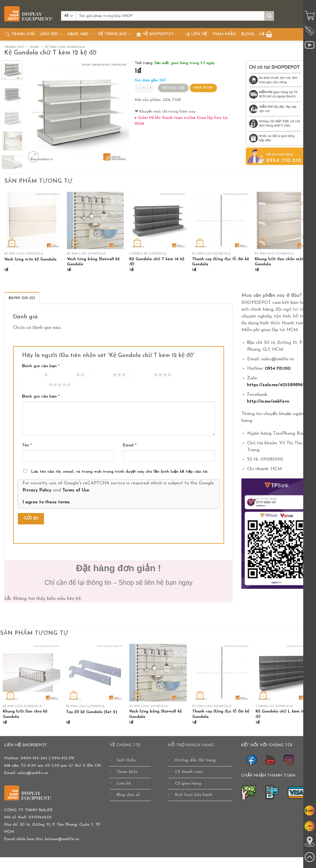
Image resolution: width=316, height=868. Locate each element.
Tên (27, 445)
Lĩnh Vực (51, 34)
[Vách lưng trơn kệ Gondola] (33, 220)
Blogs (248, 34)
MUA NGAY (204, 88)
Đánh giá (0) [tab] (22, 298)
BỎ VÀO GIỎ (173, 88)
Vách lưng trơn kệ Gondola (30, 259)
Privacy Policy (37, 490)
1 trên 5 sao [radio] (31, 375)
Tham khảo (224, 34)
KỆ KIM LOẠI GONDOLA (65, 47)
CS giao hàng (188, 784)
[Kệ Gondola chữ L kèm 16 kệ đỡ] (284, 673)
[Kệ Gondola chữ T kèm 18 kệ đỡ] (158, 220)
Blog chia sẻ (128, 795)
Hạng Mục (80, 34)
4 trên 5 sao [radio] (141, 375)
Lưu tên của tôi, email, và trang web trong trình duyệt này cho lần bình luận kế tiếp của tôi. (120, 472)
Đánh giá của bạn (41, 366)
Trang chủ (14, 47)
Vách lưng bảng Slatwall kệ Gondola (93, 262)
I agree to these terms (46, 502)
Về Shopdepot (157, 34)
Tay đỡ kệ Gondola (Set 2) (92, 712)
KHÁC (35, 47)
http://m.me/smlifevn (268, 402)
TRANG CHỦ (19, 34)
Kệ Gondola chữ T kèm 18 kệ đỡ (157, 262)
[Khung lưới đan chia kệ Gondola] (32, 673)
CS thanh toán (189, 772)
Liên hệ (196, 34)
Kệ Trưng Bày (114, 34)
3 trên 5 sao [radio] (100, 375)
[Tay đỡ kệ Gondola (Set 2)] (95, 673)
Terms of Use (76, 490)
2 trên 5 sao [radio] (64, 375)
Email (130, 445)
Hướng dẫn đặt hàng (195, 760)
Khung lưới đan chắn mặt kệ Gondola (282, 262)
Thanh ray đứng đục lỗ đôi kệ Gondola (221, 262)
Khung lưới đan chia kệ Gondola (25, 714)
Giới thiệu (126, 760)
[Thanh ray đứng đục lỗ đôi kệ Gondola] (221, 220)
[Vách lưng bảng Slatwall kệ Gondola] (95, 220)
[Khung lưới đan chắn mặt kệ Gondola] (283, 220)
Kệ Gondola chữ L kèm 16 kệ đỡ (283, 714)
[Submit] (269, 16)
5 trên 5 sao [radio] (36, 384)
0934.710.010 (278, 369)
